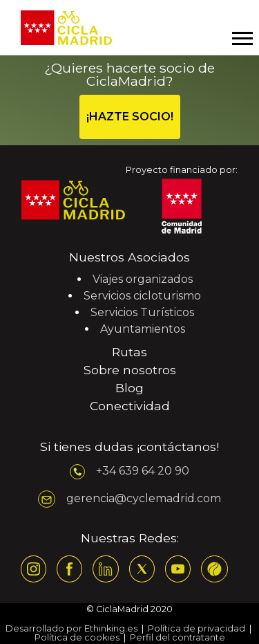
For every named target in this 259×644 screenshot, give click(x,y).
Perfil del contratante (178, 637)
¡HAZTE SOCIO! (130, 117)
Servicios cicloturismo (142, 296)
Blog (129, 388)
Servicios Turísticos (142, 312)
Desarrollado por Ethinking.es (71, 628)
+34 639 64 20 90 (143, 471)
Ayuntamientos (143, 329)
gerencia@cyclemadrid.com (144, 498)
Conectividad (130, 406)
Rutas (129, 352)
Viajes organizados (143, 279)
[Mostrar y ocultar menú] (242, 38)
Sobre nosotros (130, 370)
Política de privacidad (196, 628)
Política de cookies (77, 637)
